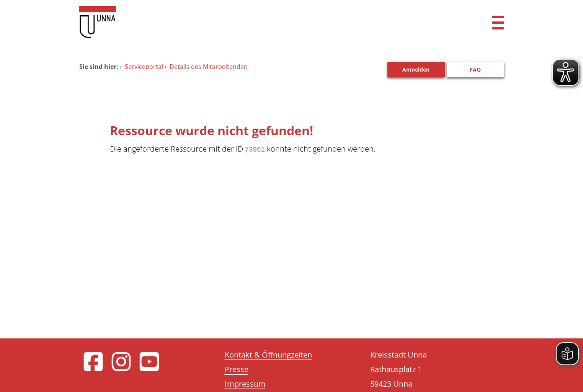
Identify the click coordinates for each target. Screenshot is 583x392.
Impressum (245, 384)
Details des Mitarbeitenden (209, 67)
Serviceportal (144, 67)
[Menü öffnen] (498, 22)
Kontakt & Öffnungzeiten (268, 355)
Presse (237, 369)
